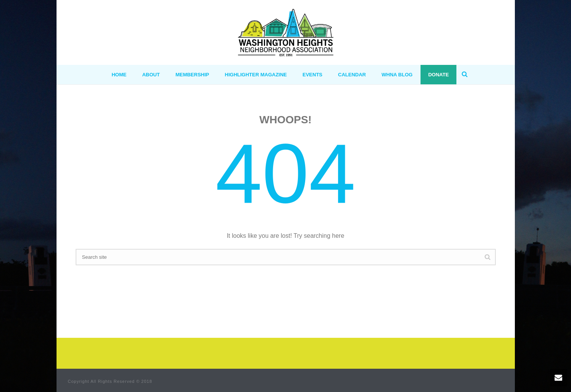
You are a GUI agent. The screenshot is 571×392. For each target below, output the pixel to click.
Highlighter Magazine (256, 75)
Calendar (352, 75)
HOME (119, 75)
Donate (438, 75)
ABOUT (151, 75)
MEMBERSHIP (192, 75)
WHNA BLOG (397, 75)
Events (312, 75)
